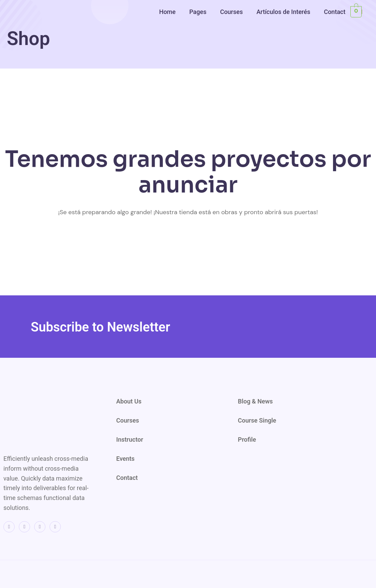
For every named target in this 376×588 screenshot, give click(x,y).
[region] (287, 54)
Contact (335, 12)
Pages (198, 12)
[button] (169, 12)
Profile (247, 439)
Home (167, 12)
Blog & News (255, 401)
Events (125, 459)
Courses (231, 12)
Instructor (130, 439)
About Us (129, 401)
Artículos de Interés (283, 12)
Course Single (257, 420)
